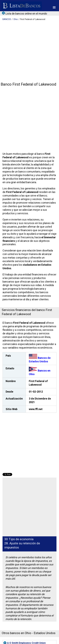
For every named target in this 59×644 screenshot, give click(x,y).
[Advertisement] (29, 52)
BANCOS (7, 19)
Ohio (16, 19)
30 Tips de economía (19, 539)
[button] (54, 7)
